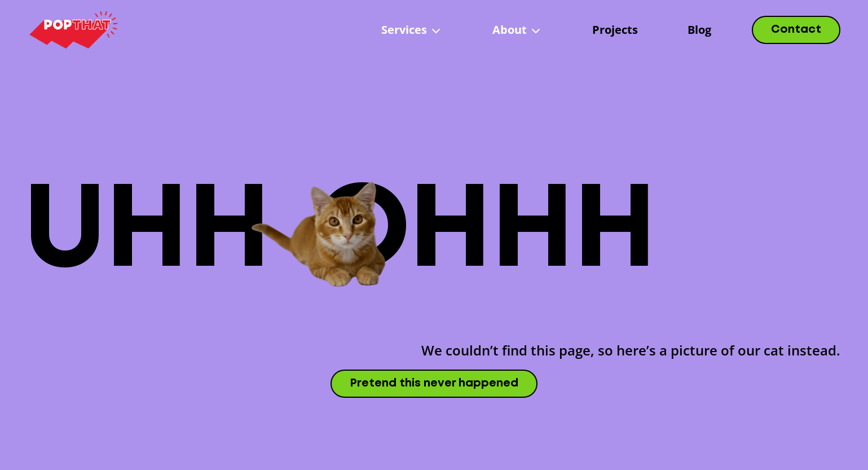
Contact (796, 30)
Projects (615, 30)
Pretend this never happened (434, 383)
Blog (699, 30)
